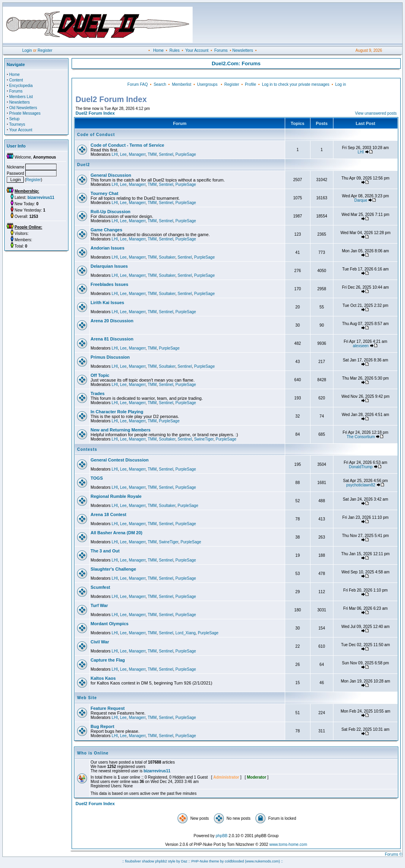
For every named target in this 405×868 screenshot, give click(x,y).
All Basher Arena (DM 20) (116, 533)
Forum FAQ (138, 84)
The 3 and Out (105, 551)
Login (27, 50)
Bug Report (102, 726)
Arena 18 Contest (108, 514)
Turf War (99, 605)
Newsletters (242, 50)
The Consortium (361, 437)
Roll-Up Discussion (111, 212)
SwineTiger (204, 439)
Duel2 (83, 165)
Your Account (197, 50)
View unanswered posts (376, 113)
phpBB (221, 836)
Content (16, 80)
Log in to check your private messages (296, 84)
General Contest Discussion (120, 460)
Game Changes (106, 230)
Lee (123, 154)
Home (158, 50)
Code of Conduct (96, 135)
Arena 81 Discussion (112, 339)
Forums (221, 50)
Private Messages (25, 113)
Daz (184, 861)
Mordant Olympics (110, 624)
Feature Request (108, 708)
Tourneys (17, 124)
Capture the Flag (108, 660)
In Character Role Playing (117, 412)
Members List (21, 97)
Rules (174, 50)
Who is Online (93, 753)
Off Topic (100, 375)
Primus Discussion (110, 357)
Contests (87, 449)
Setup (14, 119)
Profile (250, 84)
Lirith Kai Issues (107, 303)
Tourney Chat (104, 193)
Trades (97, 393)
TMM (152, 154)
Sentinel (166, 154)
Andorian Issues (108, 248)
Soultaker (167, 257)
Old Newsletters (23, 108)
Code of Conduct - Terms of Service (127, 145)
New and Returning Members (121, 430)
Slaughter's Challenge (113, 569)
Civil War (100, 642)
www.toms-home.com (288, 844)
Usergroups (207, 84)
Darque (361, 200)
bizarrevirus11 (157, 771)
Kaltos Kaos (103, 678)
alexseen (361, 346)
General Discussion (111, 175)
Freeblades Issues (109, 284)
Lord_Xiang (185, 633)
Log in (340, 84)
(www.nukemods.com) (262, 861)
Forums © (394, 854)
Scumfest (100, 587)
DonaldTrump (361, 467)
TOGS (97, 478)
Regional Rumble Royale (116, 496)
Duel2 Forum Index (95, 113)
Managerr (137, 154)
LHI (115, 154)
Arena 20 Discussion (112, 321)
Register (45, 50)
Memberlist (182, 84)
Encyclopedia (21, 86)
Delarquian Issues (109, 266)
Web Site (87, 698)
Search (160, 84)
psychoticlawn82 (361, 485)
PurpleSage (185, 154)
